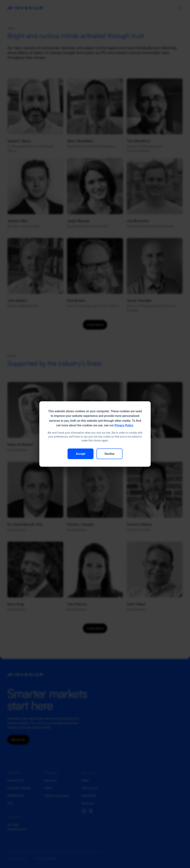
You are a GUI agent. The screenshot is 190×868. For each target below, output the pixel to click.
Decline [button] (109, 454)
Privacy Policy (124, 425)
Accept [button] (81, 454)
